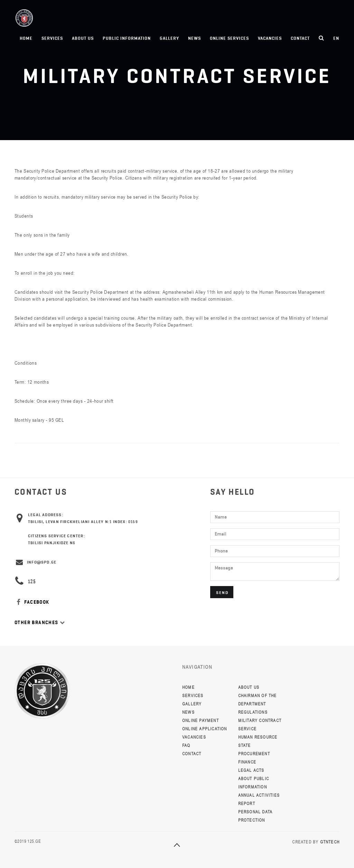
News (194, 38)
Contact (300, 38)
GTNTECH (330, 842)
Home (26, 38)
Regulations (253, 712)
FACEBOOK (32, 602)
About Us (83, 38)
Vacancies (270, 38)
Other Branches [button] (40, 623)
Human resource (258, 737)
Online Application (205, 729)
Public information (127, 38)
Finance (247, 762)
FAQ (186, 746)
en (336, 38)
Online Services (229, 38)
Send (222, 592)
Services (52, 38)
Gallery (169, 38)
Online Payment (201, 721)
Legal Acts (251, 770)
